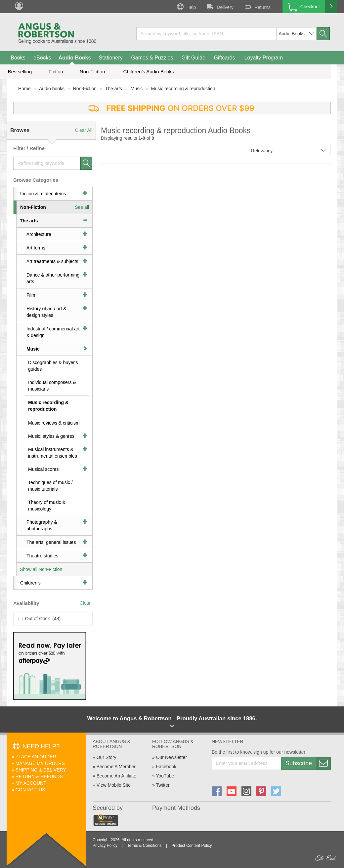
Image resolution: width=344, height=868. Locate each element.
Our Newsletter (172, 757)
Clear (85, 603)
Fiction (56, 72)
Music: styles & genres (51, 436)
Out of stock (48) (40, 619)
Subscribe (308, 763)
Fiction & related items (43, 194)
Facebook (166, 767)
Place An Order (36, 757)
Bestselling (20, 72)
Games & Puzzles (152, 58)
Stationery (110, 58)
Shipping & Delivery (41, 770)
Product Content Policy (192, 846)
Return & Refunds (39, 776)
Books (18, 58)
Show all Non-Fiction (41, 569)
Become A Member (116, 767)
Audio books (52, 89)
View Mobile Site (114, 785)
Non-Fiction (92, 72)
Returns (257, 7)
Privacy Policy (105, 846)
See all (82, 207)
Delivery (220, 7)
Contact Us (30, 790)
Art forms (36, 248)
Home (24, 89)
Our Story (107, 757)
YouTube (165, 776)
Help (186, 7)
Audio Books (75, 58)
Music (137, 89)
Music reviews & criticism (54, 423)
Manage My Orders (40, 763)
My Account (31, 783)
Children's (30, 583)
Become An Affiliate (116, 776)
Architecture (39, 234)
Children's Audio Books (149, 72)
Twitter (163, 785)
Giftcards (225, 58)
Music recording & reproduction (183, 89)
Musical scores (43, 469)
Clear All (84, 130)
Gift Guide (193, 58)
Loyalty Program (264, 58)
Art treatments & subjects (52, 261)
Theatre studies (43, 556)
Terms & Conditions (144, 846)
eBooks (42, 58)
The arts (114, 89)
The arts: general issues (51, 542)
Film (31, 295)
